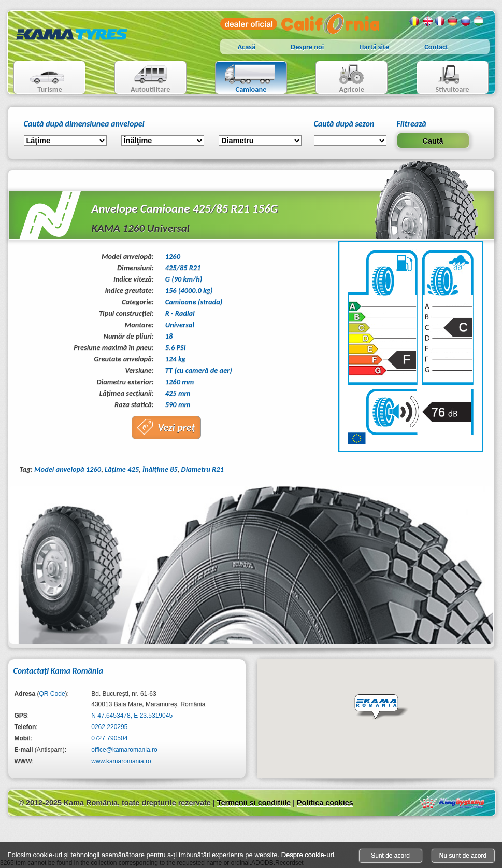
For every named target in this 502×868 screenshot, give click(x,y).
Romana (414, 21)
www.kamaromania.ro (121, 761)
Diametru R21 (203, 469)
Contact (436, 47)
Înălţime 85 (160, 469)
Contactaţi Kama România (58, 671)
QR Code (52, 694)
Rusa (466, 21)
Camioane (247, 79)
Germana (453, 21)
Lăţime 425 (122, 469)
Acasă (247, 47)
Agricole (341, 79)
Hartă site (374, 47)
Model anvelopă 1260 (68, 469)
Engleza (427, 21)
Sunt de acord (390, 856)
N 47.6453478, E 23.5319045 (132, 716)
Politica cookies (325, 803)
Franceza (440, 21)
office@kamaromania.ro (124, 750)
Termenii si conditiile (254, 803)
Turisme (41, 79)
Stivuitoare (443, 79)
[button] (381, 707)
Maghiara (479, 21)
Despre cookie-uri (308, 855)
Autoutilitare (143, 79)
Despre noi (307, 47)
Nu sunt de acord (463, 856)
